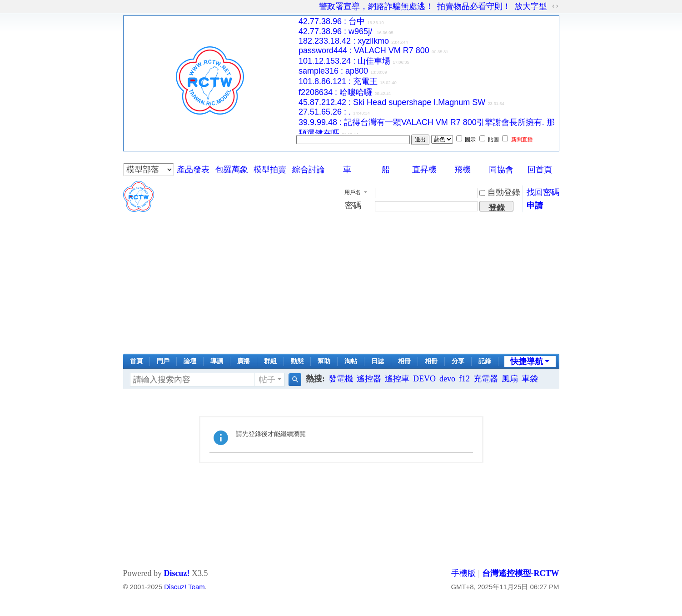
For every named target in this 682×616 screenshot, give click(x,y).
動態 (297, 361)
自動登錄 (500, 192)
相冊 (404, 361)
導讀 (217, 361)
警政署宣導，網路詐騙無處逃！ (376, 6)
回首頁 (540, 170)
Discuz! (177, 573)
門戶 (163, 361)
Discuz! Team (184, 587)
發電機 (341, 379)
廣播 (244, 361)
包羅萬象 (232, 170)
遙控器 (369, 379)
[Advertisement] (341, 285)
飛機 (463, 170)
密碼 (353, 205)
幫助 (324, 361)
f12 (464, 379)
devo (447, 379)
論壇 (190, 361)
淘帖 (351, 361)
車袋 (530, 379)
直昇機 (424, 170)
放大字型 (531, 6)
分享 (458, 361)
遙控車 (397, 379)
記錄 (485, 361)
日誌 (378, 361)
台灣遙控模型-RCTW (521, 573)
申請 (535, 205)
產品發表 (193, 170)
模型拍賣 (270, 170)
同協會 (501, 170)
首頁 (136, 361)
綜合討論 (309, 170)
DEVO (424, 379)
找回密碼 (543, 192)
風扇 (510, 379)
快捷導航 (527, 361)
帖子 (267, 380)
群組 (270, 361)
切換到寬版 (555, 6)
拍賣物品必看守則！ (474, 6)
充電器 (486, 379)
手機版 (463, 573)
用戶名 (353, 192)
